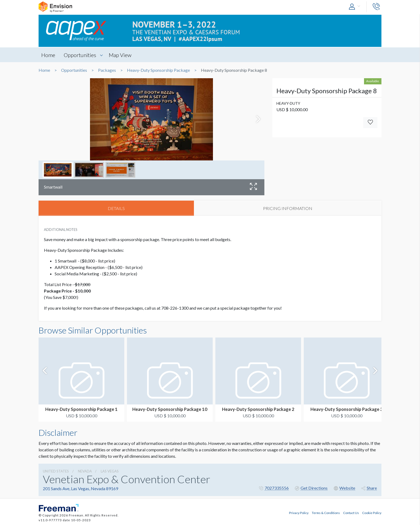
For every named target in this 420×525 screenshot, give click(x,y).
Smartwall (53, 187)
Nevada (85, 471)
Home (48, 55)
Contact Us (351, 512)
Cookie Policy (372, 512)
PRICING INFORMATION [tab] (288, 208)
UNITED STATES (56, 471)
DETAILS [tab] (116, 208)
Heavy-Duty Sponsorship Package (158, 70)
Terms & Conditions (326, 512)
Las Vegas (110, 471)
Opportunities (80, 55)
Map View (121, 55)
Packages (107, 70)
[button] (356, 7)
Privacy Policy (299, 512)
